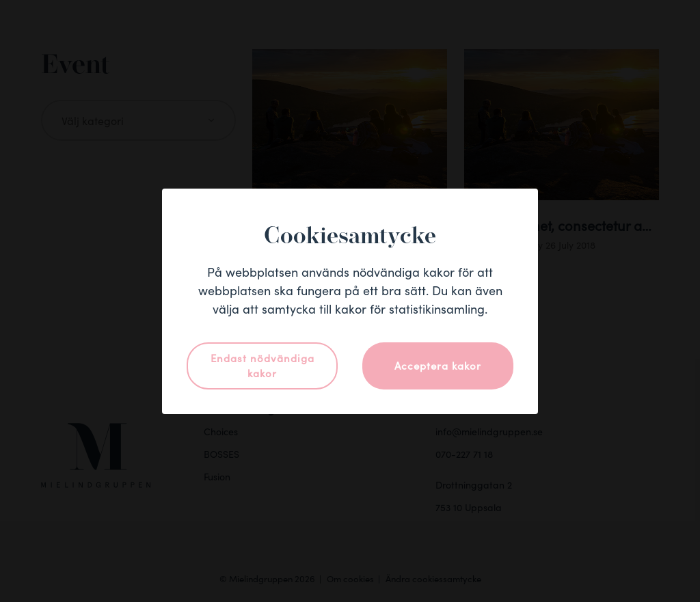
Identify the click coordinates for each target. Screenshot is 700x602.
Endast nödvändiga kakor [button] (262, 366)
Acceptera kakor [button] (438, 365)
